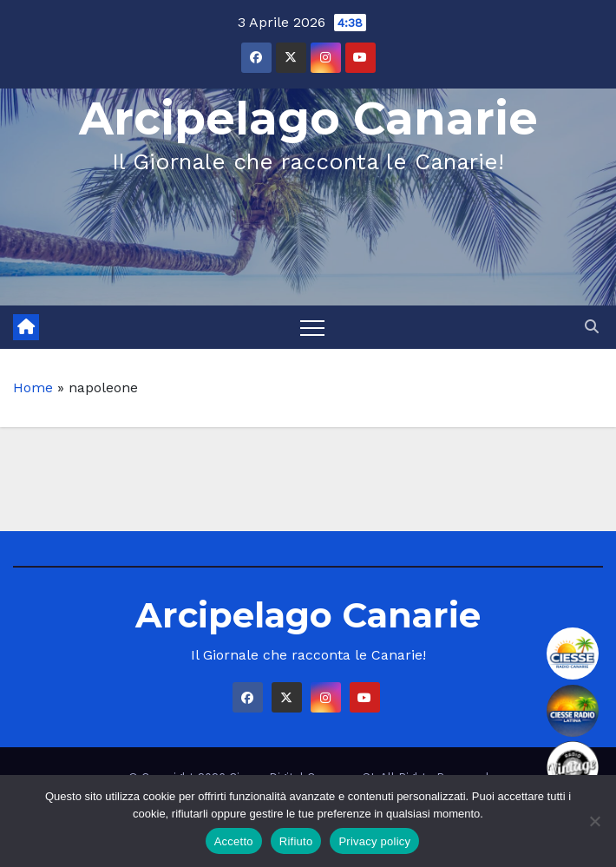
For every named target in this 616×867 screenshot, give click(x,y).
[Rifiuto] (594, 821)
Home (33, 388)
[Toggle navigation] (312, 327)
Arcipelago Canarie (308, 118)
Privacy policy (374, 841)
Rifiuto (296, 841)
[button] (592, 327)
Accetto (234, 841)
